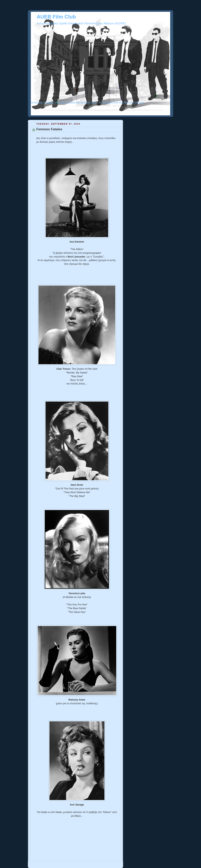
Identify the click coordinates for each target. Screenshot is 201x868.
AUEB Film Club (56, 17)
